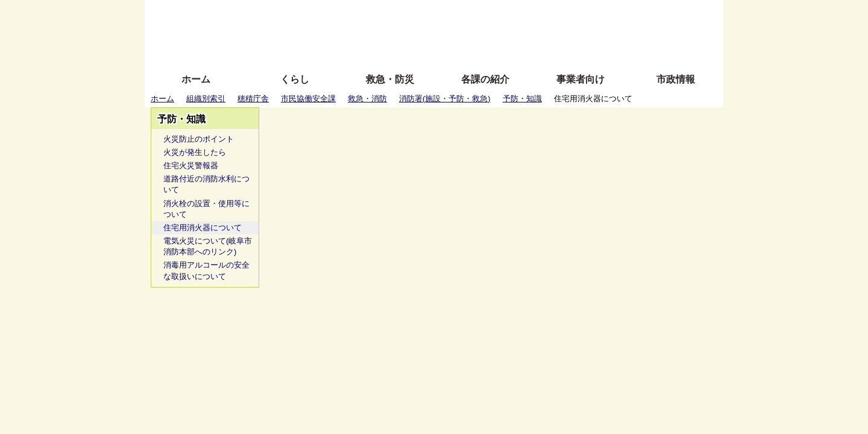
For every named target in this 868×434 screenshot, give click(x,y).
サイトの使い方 (420, 50)
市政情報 (676, 79)
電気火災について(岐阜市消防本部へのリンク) (208, 246)
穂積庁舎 (253, 99)
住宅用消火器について (203, 228)
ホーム (196, 79)
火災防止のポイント (199, 139)
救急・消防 (367, 99)
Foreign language (356, 32)
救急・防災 (390, 79)
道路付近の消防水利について (206, 184)
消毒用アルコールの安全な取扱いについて (206, 270)
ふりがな (338, 14)
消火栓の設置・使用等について (206, 209)
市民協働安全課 (308, 99)
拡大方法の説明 (346, 50)
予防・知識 (522, 99)
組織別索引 (206, 99)
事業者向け (580, 79)
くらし (295, 79)
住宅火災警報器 (191, 165)
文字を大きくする (444, 32)
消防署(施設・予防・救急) (445, 99)
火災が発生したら (195, 152)
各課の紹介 (485, 79)
